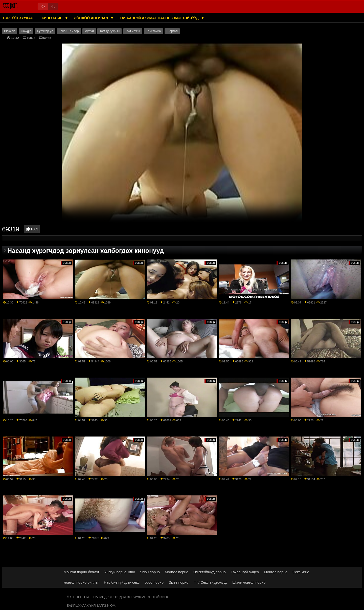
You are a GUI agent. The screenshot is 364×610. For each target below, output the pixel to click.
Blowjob (10, 31)
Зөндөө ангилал (92, 18)
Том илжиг (133, 31)
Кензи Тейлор (69, 31)
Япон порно (150, 572)
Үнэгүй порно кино (120, 572)
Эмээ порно (178, 582)
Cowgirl (26, 31)
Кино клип (53, 18)
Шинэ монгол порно (249, 582)
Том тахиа (153, 31)
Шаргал (172, 31)
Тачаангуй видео (245, 572)
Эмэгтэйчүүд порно (210, 572)
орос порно (154, 582)
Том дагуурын (109, 31)
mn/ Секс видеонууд (210, 582)
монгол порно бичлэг (81, 582)
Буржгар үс (45, 31)
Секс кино (301, 572)
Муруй (89, 31)
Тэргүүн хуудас (18, 18)
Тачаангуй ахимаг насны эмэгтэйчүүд (160, 18)
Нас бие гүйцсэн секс (122, 582)
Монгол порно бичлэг (82, 572)
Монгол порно (177, 572)
